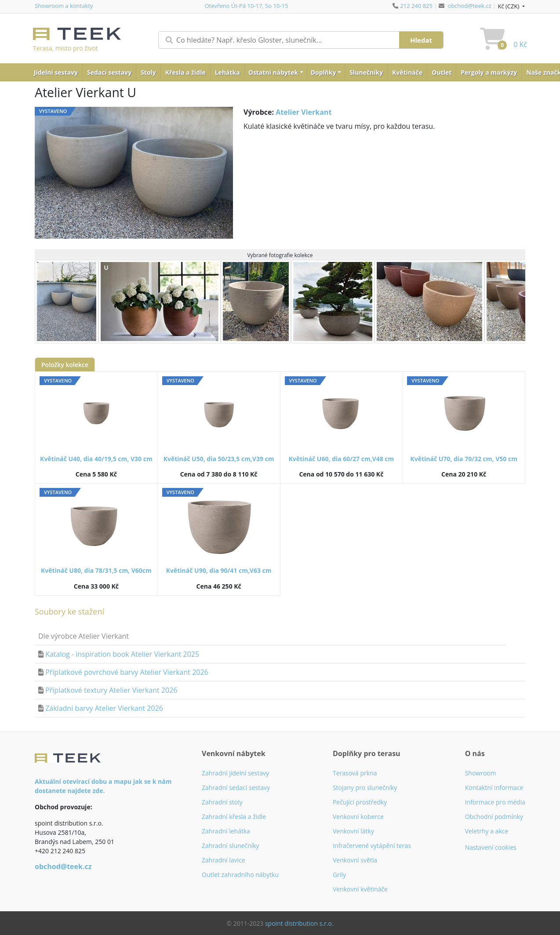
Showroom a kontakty (64, 6)
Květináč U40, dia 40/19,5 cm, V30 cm (96, 459)
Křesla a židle (185, 72)
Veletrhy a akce (487, 831)
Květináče (407, 72)
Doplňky (324, 72)
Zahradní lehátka (226, 831)
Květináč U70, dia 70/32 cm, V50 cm (464, 459)
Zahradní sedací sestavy (236, 788)
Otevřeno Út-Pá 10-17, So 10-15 (246, 6)
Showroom (481, 773)
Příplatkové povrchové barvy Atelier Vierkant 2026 (127, 672)
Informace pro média (495, 802)
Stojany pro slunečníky (365, 788)
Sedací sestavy (109, 72)
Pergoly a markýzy (489, 72)
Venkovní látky (353, 831)
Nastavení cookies (491, 847)
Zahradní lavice (224, 860)
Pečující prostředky (360, 802)
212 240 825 (416, 6)
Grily (339, 875)
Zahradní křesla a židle (234, 817)
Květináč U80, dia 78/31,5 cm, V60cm (96, 570)
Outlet (442, 72)
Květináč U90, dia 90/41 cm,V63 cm (219, 570)
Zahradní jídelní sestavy (235, 773)
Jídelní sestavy (56, 72)
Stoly (148, 72)
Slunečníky (366, 72)
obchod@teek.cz (469, 6)
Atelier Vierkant (304, 112)
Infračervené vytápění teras (372, 846)
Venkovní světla (355, 860)
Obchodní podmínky (494, 817)
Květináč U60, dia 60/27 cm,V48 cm (341, 459)
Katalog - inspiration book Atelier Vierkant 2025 (122, 654)
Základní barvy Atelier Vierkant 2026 (104, 708)
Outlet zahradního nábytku (240, 875)
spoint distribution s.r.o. (299, 923)
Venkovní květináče (360, 889)
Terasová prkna (355, 773)
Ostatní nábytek (273, 72)
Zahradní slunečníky (231, 846)
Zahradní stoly (222, 802)
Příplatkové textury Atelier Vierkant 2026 (111, 690)
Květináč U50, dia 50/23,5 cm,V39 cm (219, 459)
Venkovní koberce (358, 817)
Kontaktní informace (494, 788)
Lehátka (227, 72)
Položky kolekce (65, 365)
